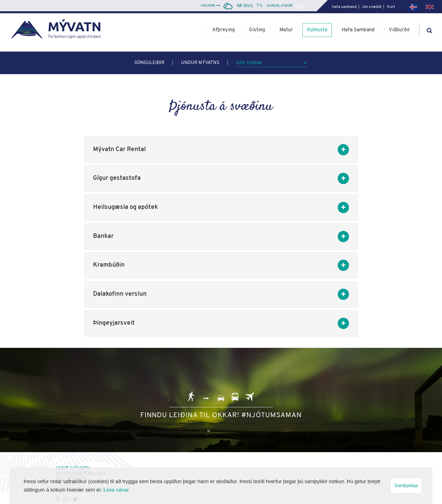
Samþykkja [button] (406, 486)
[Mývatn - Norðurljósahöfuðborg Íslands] (58, 30)
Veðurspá (208, 6)
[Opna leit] (429, 29)
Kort (391, 7)
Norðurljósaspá (279, 6)
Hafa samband (344, 7)
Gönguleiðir (149, 63)
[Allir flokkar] (271, 61)
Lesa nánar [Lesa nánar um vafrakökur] (116, 490)
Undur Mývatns (200, 63)
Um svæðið (372, 7)
